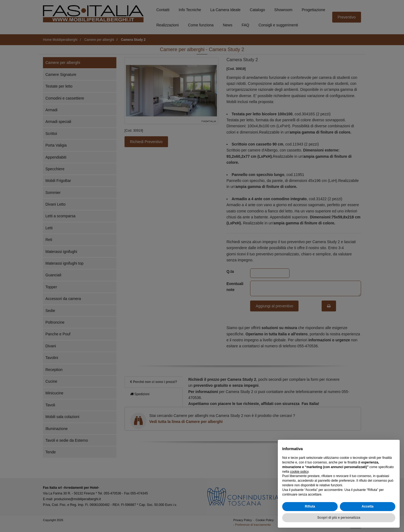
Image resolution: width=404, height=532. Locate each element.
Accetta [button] (367, 506)
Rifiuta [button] (310, 506)
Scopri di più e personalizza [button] (339, 518)
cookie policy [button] (299, 472)
